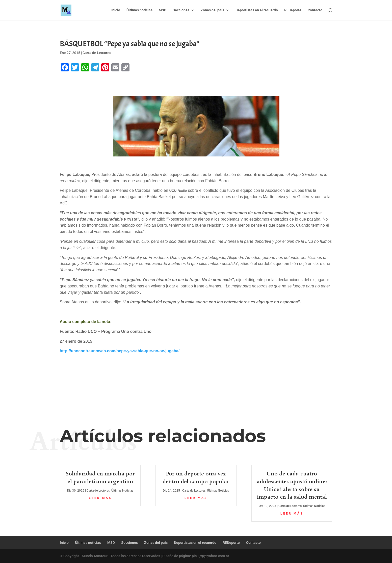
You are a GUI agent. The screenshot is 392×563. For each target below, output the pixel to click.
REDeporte (293, 10)
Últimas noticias (139, 10)
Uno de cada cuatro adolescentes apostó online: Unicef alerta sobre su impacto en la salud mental (292, 485)
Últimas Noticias (122, 491)
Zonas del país (212, 10)
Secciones (181, 10)
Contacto (315, 10)
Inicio (116, 10)
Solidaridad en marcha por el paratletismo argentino (100, 478)
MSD (163, 10)
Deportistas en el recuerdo (257, 10)
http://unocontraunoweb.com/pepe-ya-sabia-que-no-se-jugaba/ (120, 351)
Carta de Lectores (97, 53)
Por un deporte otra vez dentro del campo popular (196, 478)
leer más (100, 498)
